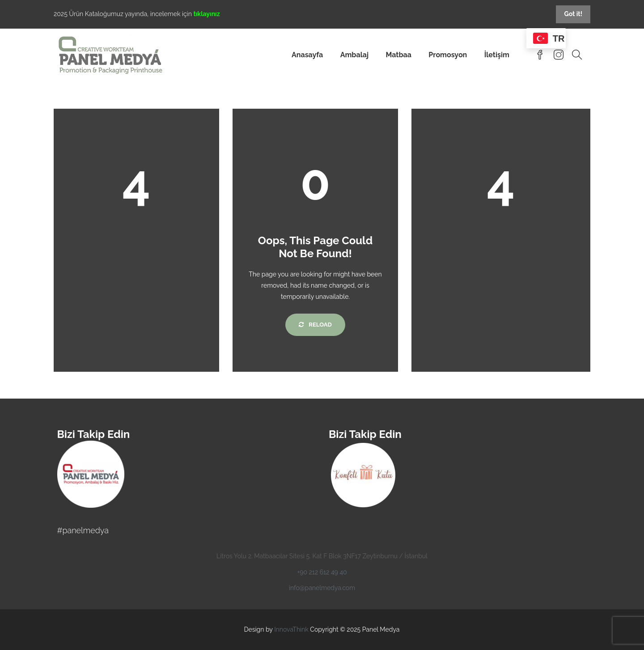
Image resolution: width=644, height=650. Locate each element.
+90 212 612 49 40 (322, 572)
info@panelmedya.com (322, 588)
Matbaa (398, 55)
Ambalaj (354, 55)
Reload (315, 325)
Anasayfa (307, 55)
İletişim (497, 55)
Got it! (573, 14)
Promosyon (448, 55)
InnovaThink (291, 629)
